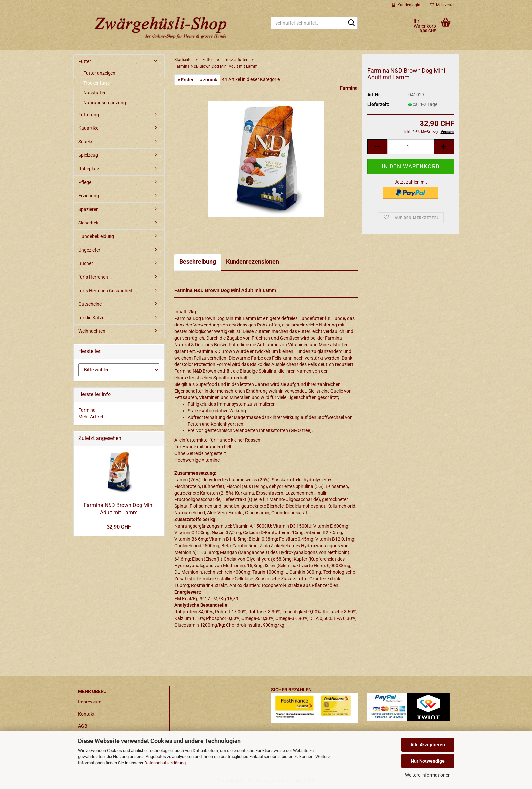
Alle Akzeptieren (428, 745)
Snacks (86, 142)
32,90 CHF (119, 527)
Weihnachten (92, 331)
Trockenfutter (97, 83)
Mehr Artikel (91, 417)
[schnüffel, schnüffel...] (351, 23)
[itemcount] (411, 147)
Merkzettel (442, 5)
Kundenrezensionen (252, 262)
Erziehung (89, 196)
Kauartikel (89, 128)
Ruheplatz (89, 169)
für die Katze (91, 318)
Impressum (90, 702)
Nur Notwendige (428, 761)
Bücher (86, 263)
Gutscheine (90, 304)
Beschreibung (198, 262)
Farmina (349, 88)
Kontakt (86, 714)
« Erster (186, 80)
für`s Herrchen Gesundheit (105, 291)
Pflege (85, 182)
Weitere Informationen (428, 775)
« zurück (208, 80)
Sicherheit (89, 223)
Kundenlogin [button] (406, 5)
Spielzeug (88, 155)
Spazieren (89, 209)
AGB (83, 726)
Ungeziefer (89, 250)
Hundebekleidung (96, 236)
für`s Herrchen (93, 277)
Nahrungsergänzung (105, 103)
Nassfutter (94, 93)
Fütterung (89, 115)
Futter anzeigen (99, 73)
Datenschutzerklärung (165, 763)
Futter (85, 61)
